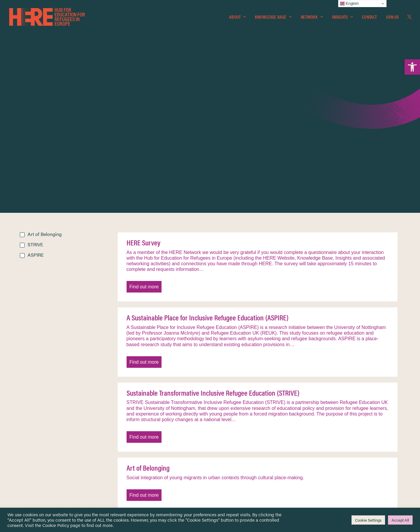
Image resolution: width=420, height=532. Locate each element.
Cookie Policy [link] (56, 525)
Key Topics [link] (224, 479)
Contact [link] (369, 17)
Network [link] (312, 17)
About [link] (237, 17)
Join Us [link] (392, 17)
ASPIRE (36, 127)
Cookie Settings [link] (368, 520)
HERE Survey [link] (143, 115)
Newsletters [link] (35, 453)
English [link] (349, 4)
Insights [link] (342, 17)
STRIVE (35, 117)
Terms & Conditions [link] (232, 434)
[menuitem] (237, 17)
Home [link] (26, 426)
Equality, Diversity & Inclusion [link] (240, 441)
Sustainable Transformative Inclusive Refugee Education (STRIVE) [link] (213, 265)
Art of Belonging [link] (148, 340)
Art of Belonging (45, 107)
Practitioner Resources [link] (235, 472)
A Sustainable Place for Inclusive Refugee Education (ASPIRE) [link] (207, 190)
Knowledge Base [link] (273, 17)
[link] (412, 67)
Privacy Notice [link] (228, 427)
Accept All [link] (400, 520)
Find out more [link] (144, 159)
